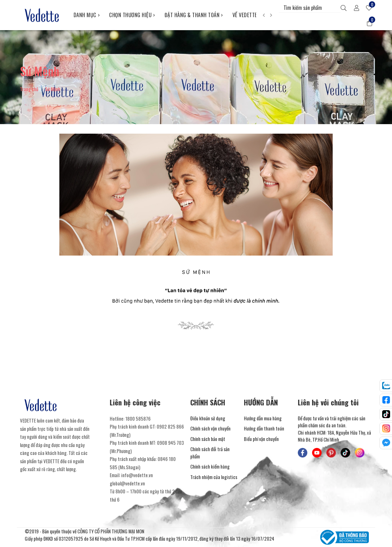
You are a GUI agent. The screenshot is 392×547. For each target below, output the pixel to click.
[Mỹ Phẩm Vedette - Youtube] (317, 453)
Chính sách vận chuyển (210, 428)
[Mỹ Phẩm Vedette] (42, 15)
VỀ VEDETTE (247, 15)
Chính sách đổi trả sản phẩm (210, 453)
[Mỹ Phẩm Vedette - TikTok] (345, 453)
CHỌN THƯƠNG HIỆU (132, 15)
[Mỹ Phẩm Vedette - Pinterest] (331, 453)
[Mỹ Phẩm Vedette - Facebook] (303, 453)
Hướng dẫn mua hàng (263, 418)
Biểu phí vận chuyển (261, 439)
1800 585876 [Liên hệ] (138, 418)
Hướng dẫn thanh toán (264, 428)
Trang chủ (29, 89)
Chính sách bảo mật (208, 439)
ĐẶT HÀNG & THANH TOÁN (194, 15)
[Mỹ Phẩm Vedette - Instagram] (360, 453)
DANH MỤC (87, 15)
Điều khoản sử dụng (208, 418)
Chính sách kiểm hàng (210, 466)
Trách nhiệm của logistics (214, 477)
